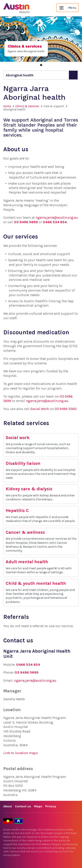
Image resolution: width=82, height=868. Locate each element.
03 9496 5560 (66, 409)
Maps (38, 806)
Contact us (23, 806)
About (8, 806)
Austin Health (16, 8)
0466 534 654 (55, 222)
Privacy (51, 806)
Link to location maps (21, 753)
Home (7, 106)
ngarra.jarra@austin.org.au (57, 217)
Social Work (40, 409)
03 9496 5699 (26, 222)
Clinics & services (27, 106)
